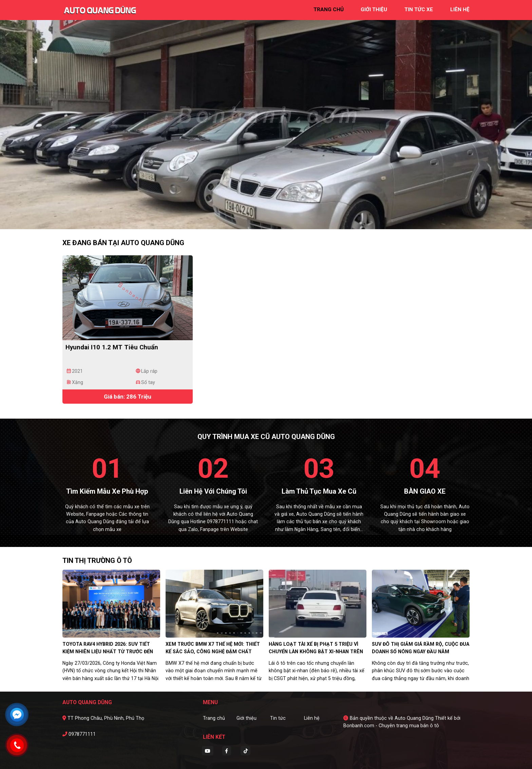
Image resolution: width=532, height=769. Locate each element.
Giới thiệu (246, 718)
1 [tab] (259, 219)
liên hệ (460, 10)
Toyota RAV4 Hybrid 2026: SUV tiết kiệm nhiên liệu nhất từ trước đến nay (108, 652)
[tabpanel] (266, 115)
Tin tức (278, 718)
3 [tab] (273, 219)
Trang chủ (214, 718)
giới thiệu (374, 10)
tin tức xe (419, 10)
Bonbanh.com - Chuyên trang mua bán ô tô (391, 726)
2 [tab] (266, 219)
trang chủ (329, 10)
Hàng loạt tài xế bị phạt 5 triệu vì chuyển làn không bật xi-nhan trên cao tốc (316, 652)
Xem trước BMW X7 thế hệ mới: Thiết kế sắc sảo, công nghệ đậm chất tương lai (213, 652)
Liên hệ (312, 718)
